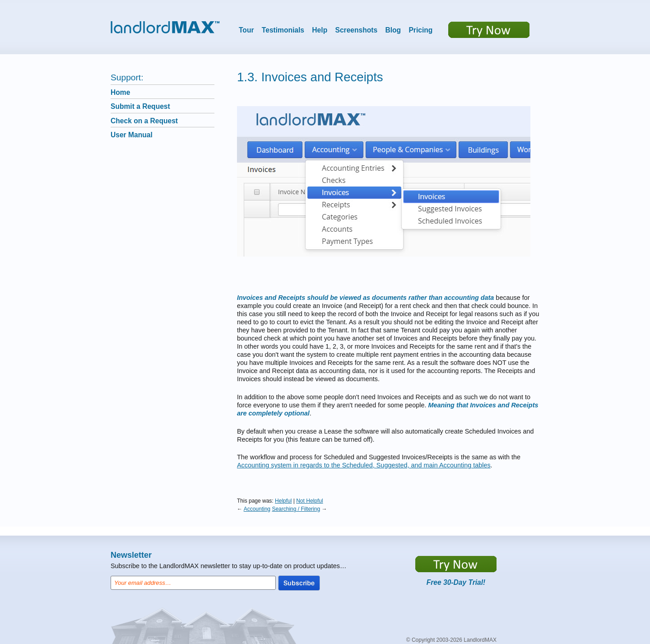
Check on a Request (144, 121)
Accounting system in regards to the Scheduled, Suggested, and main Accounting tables (364, 465)
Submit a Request (140, 106)
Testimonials (283, 30)
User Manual (132, 135)
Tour (246, 30)
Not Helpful (309, 501)
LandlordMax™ (165, 27)
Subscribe (299, 583)
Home (120, 92)
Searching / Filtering (296, 509)
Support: (127, 77)
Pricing (420, 30)
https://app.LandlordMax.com (456, 564)
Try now (489, 30)
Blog (393, 30)
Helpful (283, 501)
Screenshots (357, 30)
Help (320, 30)
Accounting (257, 509)
